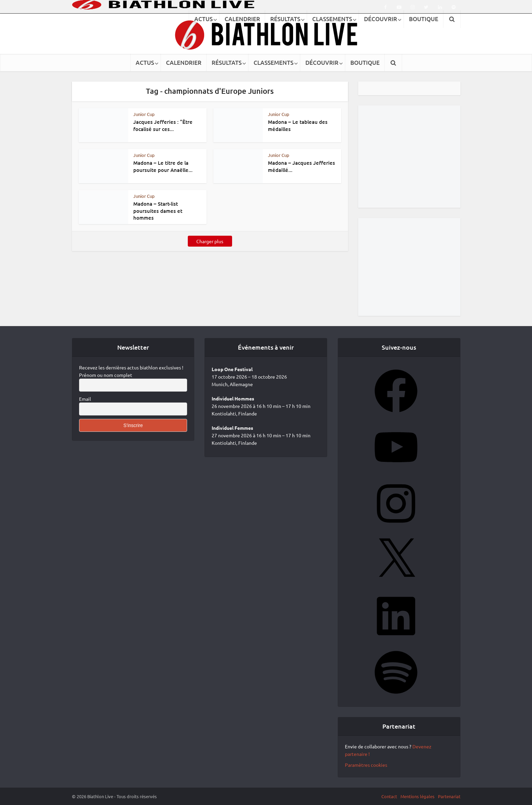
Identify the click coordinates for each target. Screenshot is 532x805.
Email (85, 399)
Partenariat (449, 796)
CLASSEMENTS (273, 63)
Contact (389, 796)
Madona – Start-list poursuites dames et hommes (158, 211)
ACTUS (145, 63)
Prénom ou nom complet (106, 375)
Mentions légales (417, 796)
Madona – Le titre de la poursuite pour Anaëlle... (163, 166)
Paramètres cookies (366, 765)
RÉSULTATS (227, 63)
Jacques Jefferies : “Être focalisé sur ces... (163, 125)
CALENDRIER (184, 63)
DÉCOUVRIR (322, 63)
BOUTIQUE (365, 63)
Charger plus (210, 241)
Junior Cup (144, 114)
